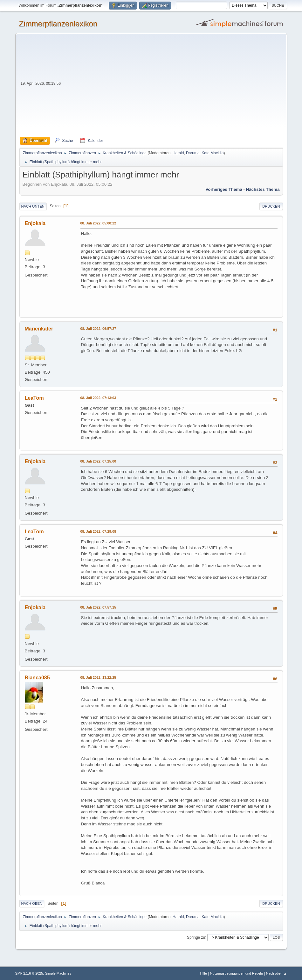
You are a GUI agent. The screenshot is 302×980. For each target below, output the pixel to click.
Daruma (193, 153)
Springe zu (196, 937)
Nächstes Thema (263, 189)
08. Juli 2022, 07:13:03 (98, 398)
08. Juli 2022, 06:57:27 (98, 329)
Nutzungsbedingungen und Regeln (237, 973)
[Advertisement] (172, 85)
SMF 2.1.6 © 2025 (29, 973)
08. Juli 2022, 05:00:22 (98, 223)
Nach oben (32, 903)
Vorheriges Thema (224, 189)
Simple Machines (58, 973)
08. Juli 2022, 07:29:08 (98, 531)
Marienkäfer (39, 329)
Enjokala (35, 223)
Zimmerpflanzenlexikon (58, 24)
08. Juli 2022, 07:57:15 (98, 607)
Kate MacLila (213, 153)
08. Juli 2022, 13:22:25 (98, 677)
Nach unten (33, 206)
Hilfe (203, 973)
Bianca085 (37, 678)
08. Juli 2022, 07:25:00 (98, 461)
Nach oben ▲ (277, 973)
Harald (178, 153)
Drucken (271, 206)
